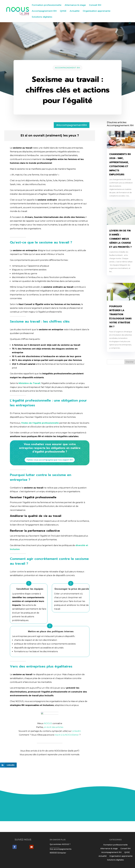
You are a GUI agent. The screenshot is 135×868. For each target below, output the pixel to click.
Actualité (75, 11)
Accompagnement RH (44, 11)
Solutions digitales (42, 17)
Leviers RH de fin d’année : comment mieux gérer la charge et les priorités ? (120, 239)
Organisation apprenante (97, 11)
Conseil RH (95, 5)
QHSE (63, 11)
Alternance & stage (75, 5)
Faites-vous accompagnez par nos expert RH (50, 460)
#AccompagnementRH (72, 125)
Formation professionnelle (47, 5)
